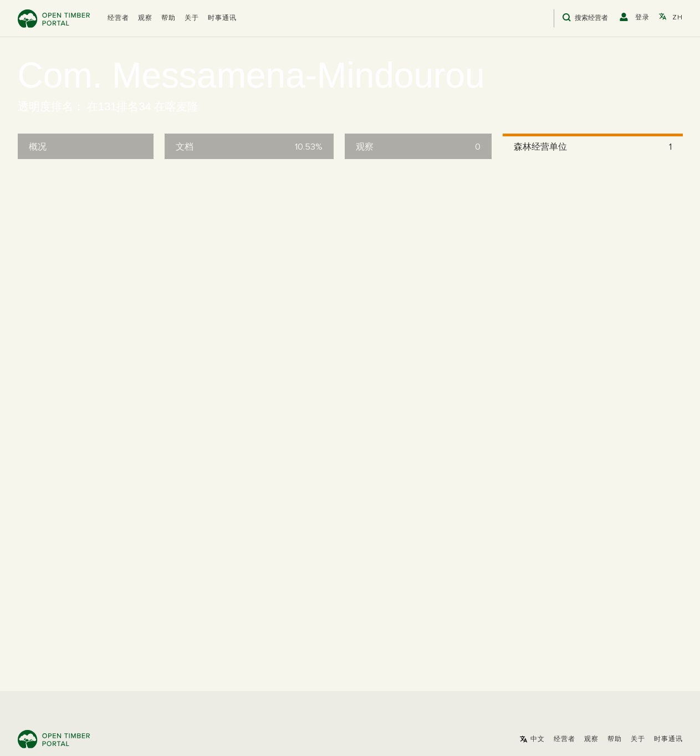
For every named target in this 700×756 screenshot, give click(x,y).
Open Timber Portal (54, 19)
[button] (118, 18)
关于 (192, 18)
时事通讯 (222, 18)
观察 (145, 18)
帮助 (168, 18)
